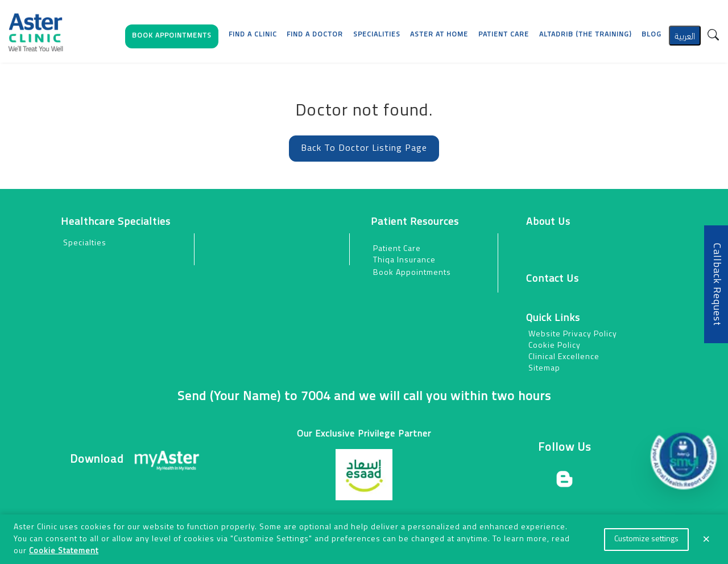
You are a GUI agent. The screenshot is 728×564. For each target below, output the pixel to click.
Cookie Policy (555, 346)
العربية (685, 35)
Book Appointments (412, 273)
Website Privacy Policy (573, 334)
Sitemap (544, 369)
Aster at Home (439, 35)
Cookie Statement (64, 551)
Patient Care (397, 249)
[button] (172, 39)
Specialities (377, 35)
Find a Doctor (315, 35)
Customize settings (646, 539)
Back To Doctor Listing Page (364, 149)
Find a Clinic (253, 35)
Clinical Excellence (564, 357)
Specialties (85, 243)
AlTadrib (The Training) (586, 35)
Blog (652, 35)
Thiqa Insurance (404, 260)
